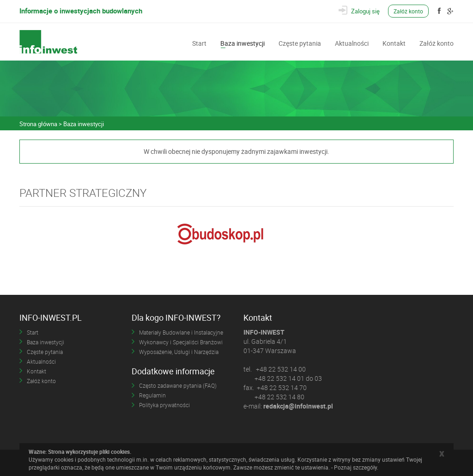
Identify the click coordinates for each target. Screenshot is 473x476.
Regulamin (152, 395)
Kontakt (394, 43)
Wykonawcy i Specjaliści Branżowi (181, 342)
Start (199, 43)
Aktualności (352, 43)
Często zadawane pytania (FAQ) (178, 385)
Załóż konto (408, 11)
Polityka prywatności (164, 405)
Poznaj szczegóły (355, 467)
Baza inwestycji (243, 43)
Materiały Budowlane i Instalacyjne (181, 332)
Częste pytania (300, 43)
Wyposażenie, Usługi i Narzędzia (179, 352)
